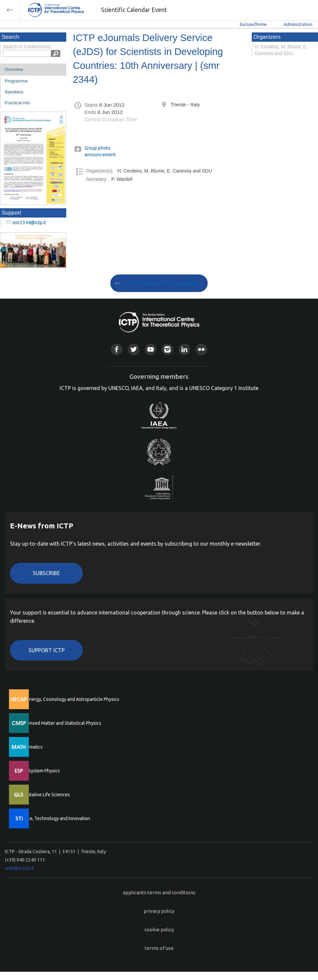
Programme (16, 81)
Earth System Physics (38, 771)
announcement (100, 155)
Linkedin (184, 349)
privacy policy (159, 911)
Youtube (151, 349)
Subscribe (46, 573)
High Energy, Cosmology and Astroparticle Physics (68, 699)
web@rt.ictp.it (19, 868)
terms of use (159, 948)
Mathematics (29, 747)
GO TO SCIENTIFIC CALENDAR (161, 283)
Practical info (17, 103)
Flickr (201, 349)
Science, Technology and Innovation (53, 818)
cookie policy (159, 930)
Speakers (14, 92)
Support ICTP (47, 650)
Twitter (134, 349)
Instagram (167, 349)
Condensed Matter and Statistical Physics (59, 723)
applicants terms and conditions (159, 892)
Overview (14, 69)
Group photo (97, 148)
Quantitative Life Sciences (43, 795)
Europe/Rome (253, 24)
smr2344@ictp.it (29, 222)
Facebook (116, 349)
